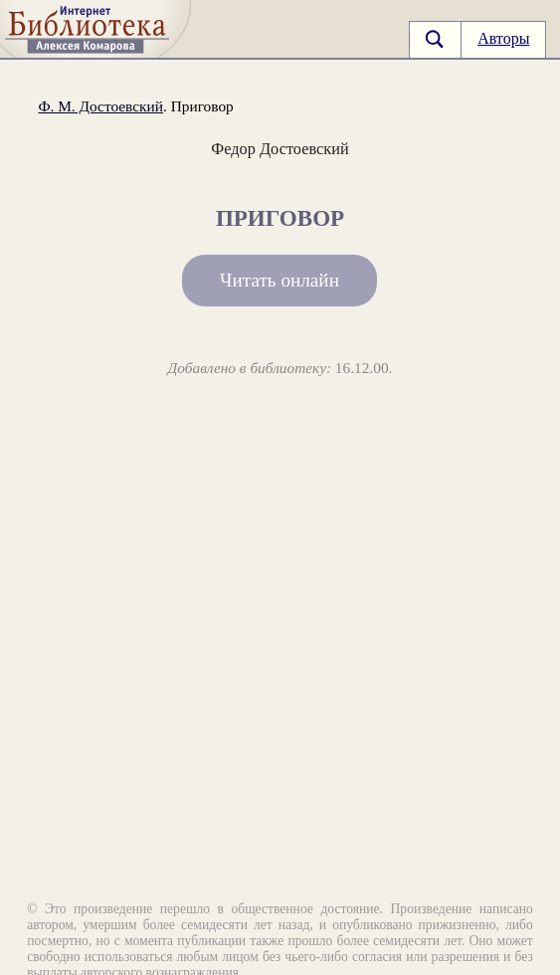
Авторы (503, 38)
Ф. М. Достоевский (100, 106)
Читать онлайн (280, 280)
